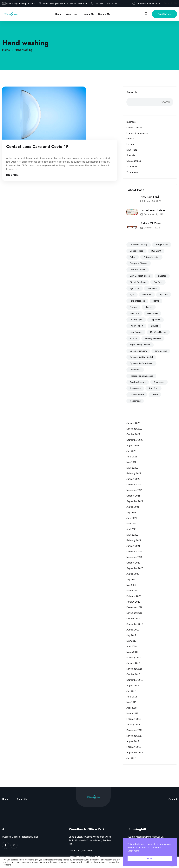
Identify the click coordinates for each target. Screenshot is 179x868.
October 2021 (133, 496)
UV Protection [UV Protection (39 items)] (137, 395)
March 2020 (132, 591)
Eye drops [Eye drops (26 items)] (135, 288)
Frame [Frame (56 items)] (156, 301)
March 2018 (132, 713)
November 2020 (134, 557)
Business (131, 122)
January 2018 (133, 725)
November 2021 (134, 490)
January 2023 (133, 423)
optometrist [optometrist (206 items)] (161, 351)
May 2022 (131, 462)
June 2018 (132, 697)
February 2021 (134, 540)
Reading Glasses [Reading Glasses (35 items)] (138, 382)
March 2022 (132, 468)
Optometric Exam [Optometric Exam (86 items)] (138, 351)
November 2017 (134, 736)
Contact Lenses (134, 127)
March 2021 (132, 535)
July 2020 (131, 579)
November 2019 (134, 613)
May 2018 (131, 702)
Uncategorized (134, 161)
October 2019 (133, 619)
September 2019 (135, 624)
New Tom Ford (150, 197)
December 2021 (134, 485)
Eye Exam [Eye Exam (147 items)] (152, 288)
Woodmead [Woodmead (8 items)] (135, 401)
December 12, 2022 (153, 214)
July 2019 (131, 635)
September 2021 (135, 501)
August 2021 (133, 507)
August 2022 (133, 446)
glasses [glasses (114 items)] (149, 307)
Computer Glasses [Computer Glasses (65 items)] (139, 263)
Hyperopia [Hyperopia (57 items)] (156, 320)
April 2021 (131, 529)
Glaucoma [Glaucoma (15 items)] (134, 313)
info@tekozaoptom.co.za (24, 3)
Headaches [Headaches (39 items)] (153, 313)
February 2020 (134, 596)
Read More (12, 175)
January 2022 (133, 479)
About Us (89, 14)
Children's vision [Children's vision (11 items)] (151, 257)
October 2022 (133, 434)
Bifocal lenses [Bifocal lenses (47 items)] (136, 251)
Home (58, 14)
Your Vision (132, 172)
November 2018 (134, 669)
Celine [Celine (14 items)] (133, 257)
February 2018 (134, 719)
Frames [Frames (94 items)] (133, 307)
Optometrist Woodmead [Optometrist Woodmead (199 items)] (141, 363)
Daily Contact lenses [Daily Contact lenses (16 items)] (140, 276)
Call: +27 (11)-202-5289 (81, 850)
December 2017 (134, 730)
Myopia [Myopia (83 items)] (133, 338)
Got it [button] (150, 859)
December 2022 (134, 429)
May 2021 (131, 524)
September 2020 (135, 568)
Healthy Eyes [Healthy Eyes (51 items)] (136, 320)
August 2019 (133, 630)
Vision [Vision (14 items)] (155, 395)
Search (132, 92)
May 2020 (131, 585)
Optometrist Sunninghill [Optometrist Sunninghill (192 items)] (141, 357)
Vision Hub (71, 14)
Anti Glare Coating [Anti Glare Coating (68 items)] (139, 245)
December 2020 (134, 552)
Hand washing (24, 50)
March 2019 (132, 652)
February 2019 (134, 658)
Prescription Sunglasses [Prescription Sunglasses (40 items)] (141, 376)
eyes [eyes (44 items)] (132, 295)
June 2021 (132, 518)
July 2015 (131, 758)
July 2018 (131, 691)
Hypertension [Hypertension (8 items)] (136, 326)
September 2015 (135, 753)
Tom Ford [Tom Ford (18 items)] (153, 388)
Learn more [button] (133, 851)
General (130, 139)
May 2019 (131, 641)
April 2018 (131, 708)
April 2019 (131, 646)
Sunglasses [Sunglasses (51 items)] (135, 388)
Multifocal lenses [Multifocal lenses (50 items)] (158, 332)
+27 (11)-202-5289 (108, 3)
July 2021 (131, 512)
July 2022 (131, 451)
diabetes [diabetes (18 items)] (162, 276)
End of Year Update (153, 210)
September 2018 (135, 680)
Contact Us (104, 14)
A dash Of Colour (151, 224)
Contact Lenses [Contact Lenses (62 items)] (138, 270)
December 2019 (134, 607)
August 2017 (133, 741)
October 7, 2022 (152, 228)
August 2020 (133, 574)
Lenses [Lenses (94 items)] (155, 326)
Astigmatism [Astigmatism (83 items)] (162, 245)
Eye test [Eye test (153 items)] (164, 295)
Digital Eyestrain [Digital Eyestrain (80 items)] (138, 282)
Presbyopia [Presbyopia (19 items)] (135, 370)
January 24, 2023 (152, 201)
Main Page (132, 150)
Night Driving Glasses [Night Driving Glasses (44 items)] (140, 345)
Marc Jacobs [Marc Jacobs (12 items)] (136, 332)
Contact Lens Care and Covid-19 (37, 147)
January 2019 (133, 663)
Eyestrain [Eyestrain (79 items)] (147, 295)
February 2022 (134, 473)
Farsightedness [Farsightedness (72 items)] (137, 301)
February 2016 (134, 747)
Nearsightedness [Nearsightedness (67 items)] (153, 338)
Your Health (132, 167)
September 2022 (135, 440)
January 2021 (133, 546)
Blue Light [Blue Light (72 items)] (156, 251)
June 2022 (132, 457)
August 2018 (133, 686)
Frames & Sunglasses (137, 133)
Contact (173, 799)
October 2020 (133, 563)
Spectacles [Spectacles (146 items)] (159, 382)
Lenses (130, 144)
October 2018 (133, 674)
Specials (131, 155)
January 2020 (133, 602)
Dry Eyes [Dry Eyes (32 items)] (158, 282)
